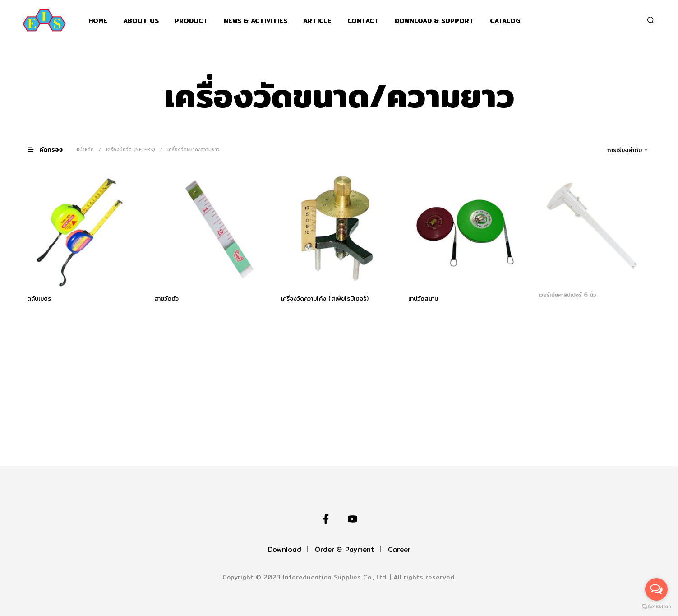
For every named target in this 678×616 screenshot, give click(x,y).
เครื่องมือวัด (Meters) (131, 149)
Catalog (505, 21)
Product (191, 21)
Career (399, 549)
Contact (363, 21)
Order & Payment (345, 549)
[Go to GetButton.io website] (656, 607)
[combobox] (612, 150)
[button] (51, 149)
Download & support (434, 21)
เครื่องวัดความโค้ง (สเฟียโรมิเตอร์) (325, 298)
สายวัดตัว (166, 298)
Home (98, 21)
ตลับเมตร (39, 298)
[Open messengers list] (656, 589)
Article (317, 21)
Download (285, 549)
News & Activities (256, 21)
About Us (141, 21)
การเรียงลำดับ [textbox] (625, 150)
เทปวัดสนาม (424, 297)
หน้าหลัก (85, 149)
